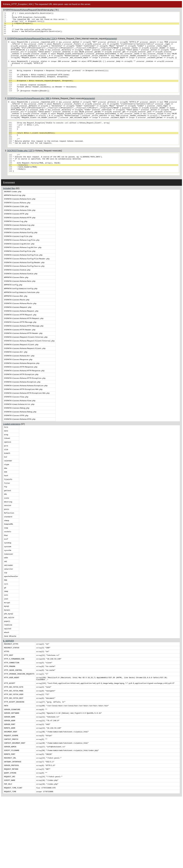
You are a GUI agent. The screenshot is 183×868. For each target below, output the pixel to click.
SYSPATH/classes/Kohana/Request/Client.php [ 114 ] (32, 39)
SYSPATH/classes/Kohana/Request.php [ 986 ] (29, 103)
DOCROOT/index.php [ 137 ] (21, 159)
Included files (9, 197)
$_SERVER (8, 695)
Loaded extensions (12, 456)
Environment (9, 191)
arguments (111, 39)
